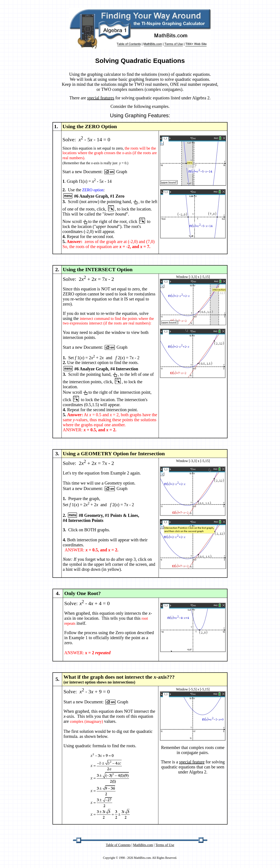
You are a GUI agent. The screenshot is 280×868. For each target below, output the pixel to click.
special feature (192, 762)
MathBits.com (143, 845)
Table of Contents (118, 845)
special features (101, 98)
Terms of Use (165, 845)
